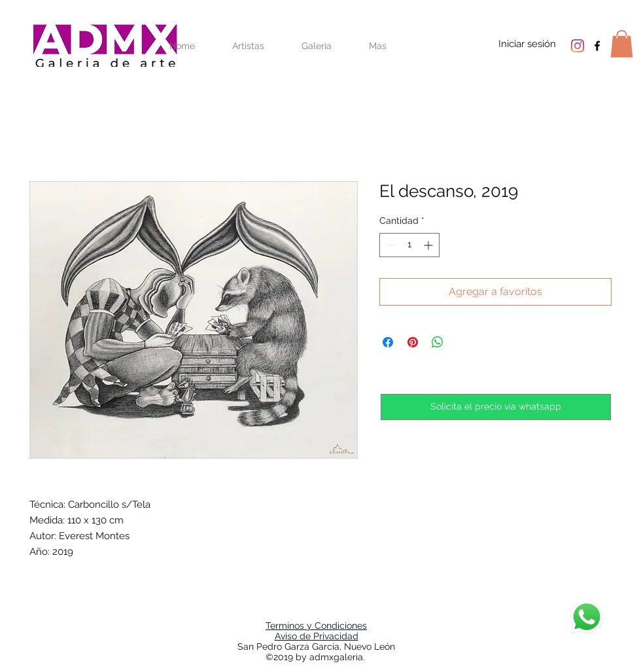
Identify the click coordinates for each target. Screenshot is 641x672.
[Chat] (587, 617)
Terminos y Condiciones (316, 626)
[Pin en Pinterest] (413, 342)
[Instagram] (578, 46)
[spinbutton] (409, 245)
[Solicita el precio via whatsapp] (496, 407)
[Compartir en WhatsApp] (438, 342)
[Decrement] (390, 245)
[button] (622, 44)
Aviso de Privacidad (317, 636)
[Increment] (429, 245)
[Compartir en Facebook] (388, 342)
